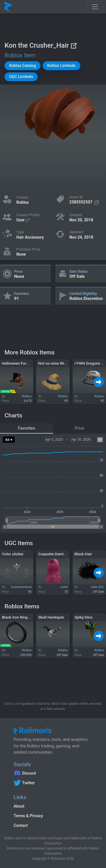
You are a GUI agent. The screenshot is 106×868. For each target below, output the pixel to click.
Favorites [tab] (26, 428)
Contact (21, 825)
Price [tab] (79, 428)
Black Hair (83, 554)
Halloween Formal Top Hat (24, 363)
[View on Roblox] (73, 46)
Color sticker (13, 554)
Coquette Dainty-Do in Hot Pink (65, 554)
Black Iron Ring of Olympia (24, 617)
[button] (22, 66)
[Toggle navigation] (95, 7)
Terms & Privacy (28, 816)
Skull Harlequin (51, 617)
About (19, 806)
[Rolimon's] (8, 7)
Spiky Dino (83, 617)
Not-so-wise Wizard (55, 363)
